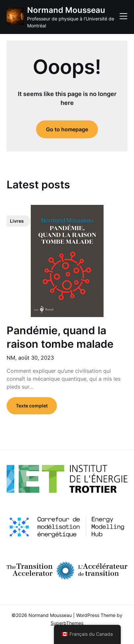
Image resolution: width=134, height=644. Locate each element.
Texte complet (32, 406)
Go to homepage (67, 129)
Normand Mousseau (66, 10)
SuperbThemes (67, 623)
